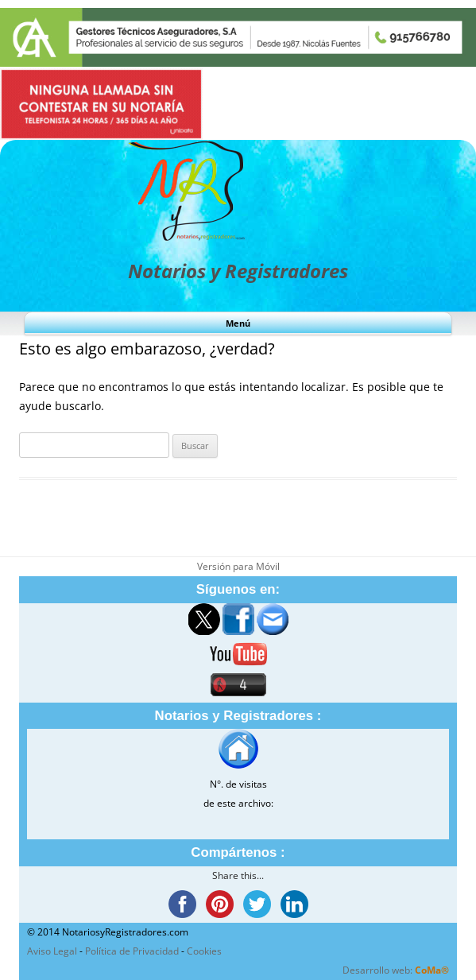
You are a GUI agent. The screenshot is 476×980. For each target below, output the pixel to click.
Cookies (204, 951)
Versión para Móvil (238, 566)
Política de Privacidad (132, 951)
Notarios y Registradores (238, 271)
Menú (238, 323)
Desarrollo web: (396, 970)
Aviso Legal (52, 951)
